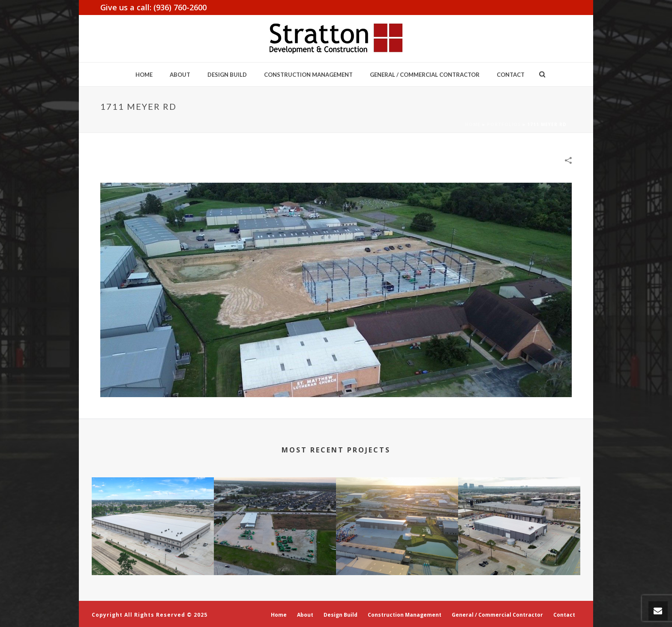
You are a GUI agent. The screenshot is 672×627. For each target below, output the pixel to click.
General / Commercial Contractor (425, 75)
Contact (511, 75)
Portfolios (504, 124)
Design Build (227, 75)
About (180, 75)
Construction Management (308, 75)
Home (144, 75)
